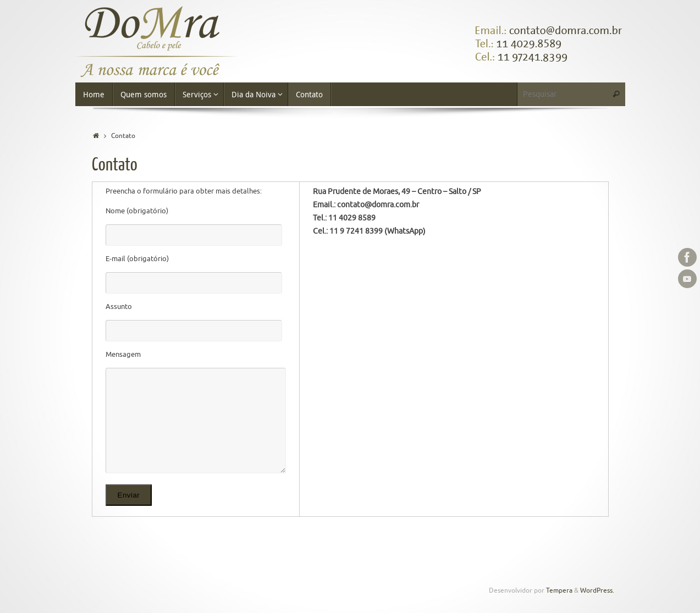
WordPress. (597, 591)
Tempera (559, 591)
